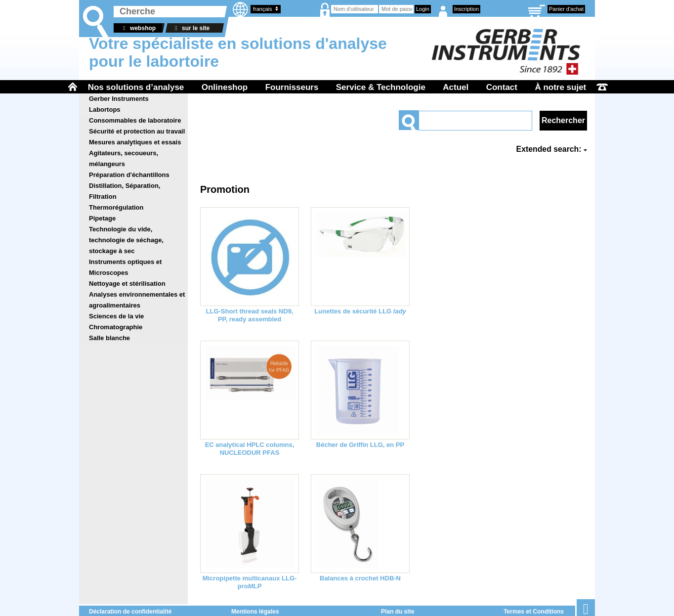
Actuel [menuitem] (456, 87)
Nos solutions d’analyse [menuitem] (136, 87)
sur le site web (191, 29)
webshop (138, 28)
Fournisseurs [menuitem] (292, 87)
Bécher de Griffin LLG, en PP (360, 445)
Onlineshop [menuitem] (225, 87)
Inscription (466, 9)
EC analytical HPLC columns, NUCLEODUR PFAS (250, 449)
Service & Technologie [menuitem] (381, 87)
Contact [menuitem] (502, 87)
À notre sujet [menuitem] (560, 87)
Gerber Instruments (119, 99)
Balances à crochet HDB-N (360, 578)
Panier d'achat (566, 9)
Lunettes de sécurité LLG (360, 311)
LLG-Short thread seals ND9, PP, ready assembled (250, 315)
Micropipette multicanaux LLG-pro (250, 582)
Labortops (105, 110)
